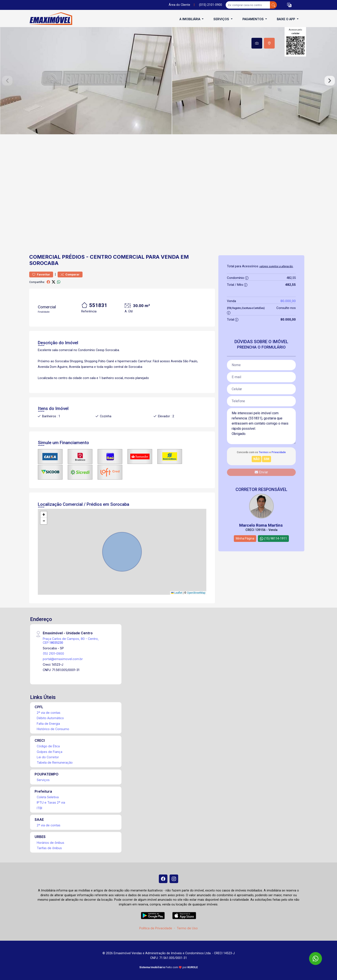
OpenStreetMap (196, 593)
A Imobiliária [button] (190, 19)
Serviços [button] (222, 19)
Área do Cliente (179, 5)
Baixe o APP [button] (286, 19)
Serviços (43, 780)
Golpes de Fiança (50, 752)
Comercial (45, 257)
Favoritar (41, 274)
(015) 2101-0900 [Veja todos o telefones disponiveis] (211, 5)
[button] (289, 5)
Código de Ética (48, 746)
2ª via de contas (49, 713)
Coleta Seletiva (48, 797)
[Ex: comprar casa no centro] (248, 5)
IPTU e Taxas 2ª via (51, 802)
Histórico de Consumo (53, 729)
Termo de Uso (187, 928)
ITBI (39, 808)
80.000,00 (288, 301)
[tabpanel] (168, 81)
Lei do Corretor (48, 757)
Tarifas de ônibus (49, 848)
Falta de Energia (48, 724)
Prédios (73, 257)
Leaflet (177, 593)
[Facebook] (163, 879)
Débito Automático (50, 718)
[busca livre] (273, 5)
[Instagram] (174, 879)
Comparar (70, 274)
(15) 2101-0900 (53, 654)
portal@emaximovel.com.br (63, 659)
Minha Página (245, 538)
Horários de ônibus (51, 843)
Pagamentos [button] (254, 19)
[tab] (257, 43)
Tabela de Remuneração (55, 762)
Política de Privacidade (156, 928)
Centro (101, 257)
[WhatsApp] (316, 959)
